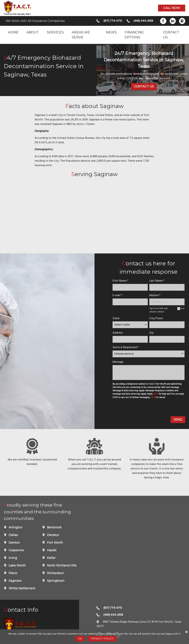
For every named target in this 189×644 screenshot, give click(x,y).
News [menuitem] (111, 32)
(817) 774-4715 (113, 21)
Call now (172, 8)
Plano (12, 573)
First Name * (120, 281)
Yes (182, 309)
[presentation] (137, 408)
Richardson (55, 573)
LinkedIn (173, 21)
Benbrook (54, 527)
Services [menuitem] (55, 32)
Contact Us (144, 86)
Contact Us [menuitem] (171, 35)
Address (118, 333)
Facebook (163, 21)
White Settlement (22, 588)
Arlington (15, 527)
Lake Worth (17, 565)
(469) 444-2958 (143, 21)
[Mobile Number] (167, 302)
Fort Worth (55, 543)
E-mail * (117, 295)
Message (118, 362)
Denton (14, 543)
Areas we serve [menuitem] (81, 35)
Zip (151, 333)
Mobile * (155, 295)
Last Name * (157, 281)
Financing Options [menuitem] (134, 35)
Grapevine (16, 550)
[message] (149, 373)
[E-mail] (130, 302)
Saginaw (15, 581)
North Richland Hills (61, 565)
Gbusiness (182, 21)
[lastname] (167, 287)
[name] (130, 287)
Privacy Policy (102, 639)
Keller (51, 558)
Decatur (53, 535)
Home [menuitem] (13, 32)
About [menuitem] (33, 32)
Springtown (55, 581)
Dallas (13, 535)
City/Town (156, 318)
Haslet (51, 550)
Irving (12, 558)
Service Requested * (126, 347)
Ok (80, 639)
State (116, 318)
